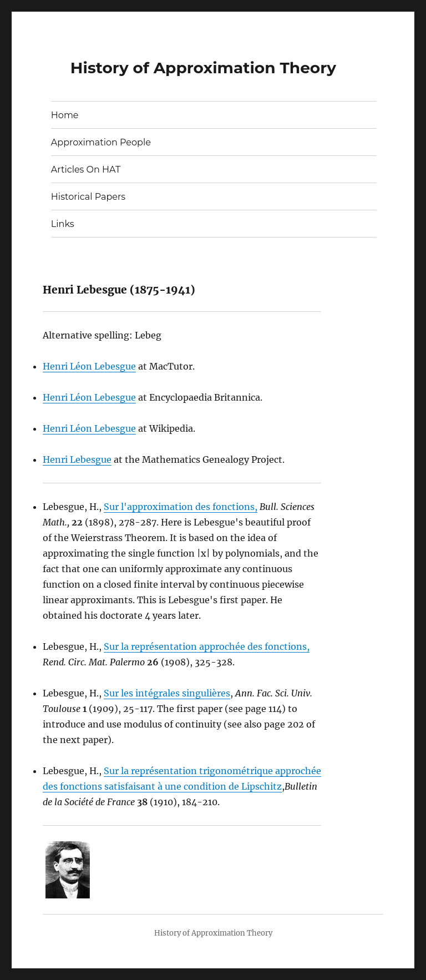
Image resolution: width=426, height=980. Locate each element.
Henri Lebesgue (77, 459)
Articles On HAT (86, 170)
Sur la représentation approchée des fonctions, (207, 646)
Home (65, 115)
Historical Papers (88, 197)
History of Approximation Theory (203, 68)
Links (63, 224)
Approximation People (101, 142)
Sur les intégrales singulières (167, 693)
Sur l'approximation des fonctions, (181, 507)
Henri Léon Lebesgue (89, 366)
